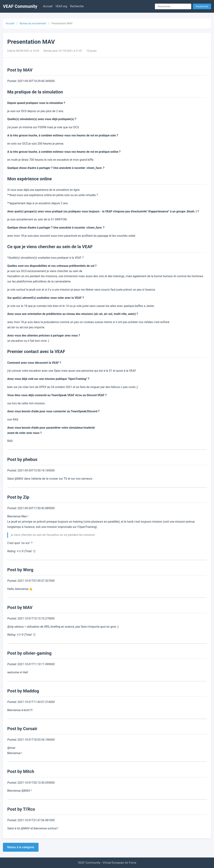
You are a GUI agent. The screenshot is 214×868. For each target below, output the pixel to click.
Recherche (77, 6)
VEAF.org (61, 6)
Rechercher (202, 6)
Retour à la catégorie (21, 847)
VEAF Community (20, 6)
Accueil (48, 6)
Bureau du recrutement (33, 23)
